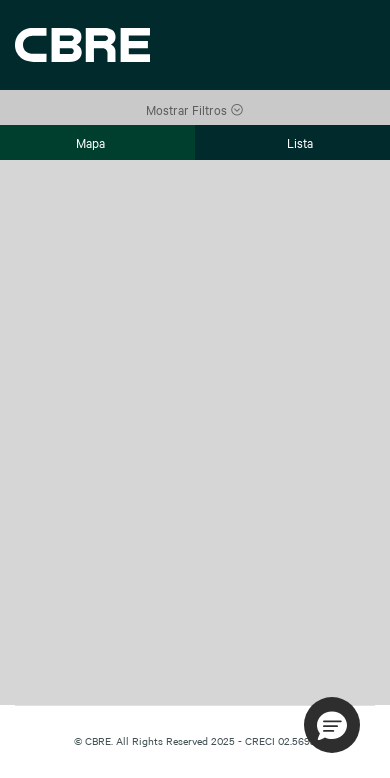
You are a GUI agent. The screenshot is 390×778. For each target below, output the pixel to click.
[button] (332, 725)
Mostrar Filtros (195, 109)
